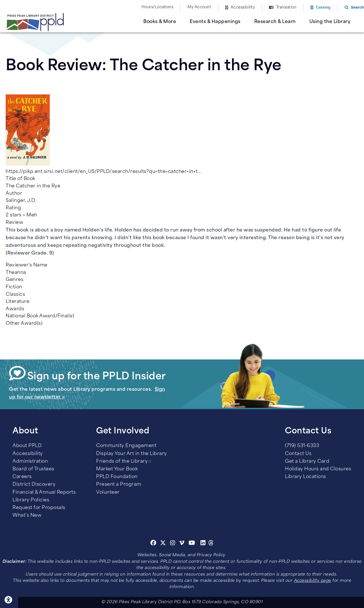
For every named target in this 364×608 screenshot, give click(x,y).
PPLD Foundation (117, 477)
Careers (22, 477)
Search (357, 7)
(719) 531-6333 (302, 446)
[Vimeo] (182, 544)
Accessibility (243, 8)
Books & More (160, 22)
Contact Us (298, 454)
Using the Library (330, 22)
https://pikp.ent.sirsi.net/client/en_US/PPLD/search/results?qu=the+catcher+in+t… (103, 172)
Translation (286, 8)
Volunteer (108, 493)
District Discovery (34, 485)
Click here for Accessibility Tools (9, 600)
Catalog (323, 7)
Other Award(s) (24, 324)
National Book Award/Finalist (40, 316)
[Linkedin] (203, 544)
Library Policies (31, 500)
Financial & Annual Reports (44, 493)
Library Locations (306, 477)
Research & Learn (275, 22)
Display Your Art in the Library (132, 454)
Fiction (14, 287)
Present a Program (119, 485)
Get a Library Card (307, 462)
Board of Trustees (33, 469)
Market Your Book (117, 469)
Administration (30, 462)
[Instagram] (173, 544)
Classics (15, 295)
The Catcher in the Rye (33, 186)
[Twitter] (163, 544)
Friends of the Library (122, 462)
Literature (17, 302)
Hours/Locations (158, 7)
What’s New (27, 516)
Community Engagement (126, 446)
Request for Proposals (39, 508)
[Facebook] (153, 544)
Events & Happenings (215, 22)
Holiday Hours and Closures (318, 469)
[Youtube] (192, 544)
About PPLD (27, 446)
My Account (199, 7)
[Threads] (211, 544)
